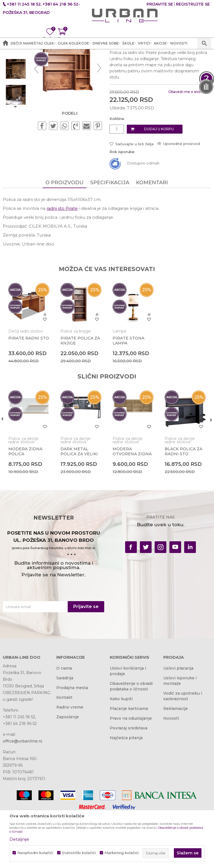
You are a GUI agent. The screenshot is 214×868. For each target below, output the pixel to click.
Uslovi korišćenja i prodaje (128, 728)
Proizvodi (68, 58)
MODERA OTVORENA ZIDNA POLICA (132, 510)
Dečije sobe (92, 58)
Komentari (152, 239)
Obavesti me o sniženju (187, 148)
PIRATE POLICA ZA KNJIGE (80, 397)
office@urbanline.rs (23, 798)
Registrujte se (193, 4)
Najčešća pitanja (126, 795)
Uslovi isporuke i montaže (180, 737)
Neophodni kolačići (35, 853)
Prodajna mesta (72, 744)
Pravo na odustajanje (131, 775)
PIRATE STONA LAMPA (128, 397)
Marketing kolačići (122, 853)
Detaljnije (19, 839)
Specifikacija (110, 239)
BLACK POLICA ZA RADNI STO (183, 507)
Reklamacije (176, 765)
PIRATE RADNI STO (29, 394)
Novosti (171, 775)
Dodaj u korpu (158, 185)
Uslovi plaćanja (178, 725)
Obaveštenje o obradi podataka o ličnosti (131, 743)
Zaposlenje (68, 774)
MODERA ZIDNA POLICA (25, 507)
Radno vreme (70, 764)
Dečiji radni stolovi (26, 387)
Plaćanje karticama (129, 765)
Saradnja (65, 735)
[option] (16, 99)
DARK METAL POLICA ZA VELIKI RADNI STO (79, 510)
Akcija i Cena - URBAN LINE (29, 58)
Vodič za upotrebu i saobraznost (183, 753)
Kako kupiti (121, 756)
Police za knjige (75, 387)
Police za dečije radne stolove (135, 58)
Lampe (119, 387)
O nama (64, 725)
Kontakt (64, 754)
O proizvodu (64, 239)
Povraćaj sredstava (129, 785)
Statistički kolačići (79, 853)
